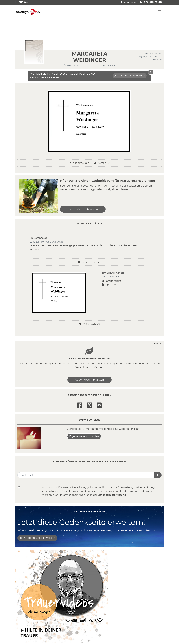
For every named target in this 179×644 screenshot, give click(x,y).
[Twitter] (89, 404)
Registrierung (151, 2)
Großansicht (111, 281)
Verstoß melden (90, 262)
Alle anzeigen (79, 163)
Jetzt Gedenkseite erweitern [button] (37, 538)
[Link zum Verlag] (42, 12)
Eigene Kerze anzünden (84, 436)
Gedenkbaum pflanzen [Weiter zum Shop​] (90, 380)
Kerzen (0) (102, 163)
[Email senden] (86, 475)
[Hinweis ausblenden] (151, 72)
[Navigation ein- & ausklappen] (160, 12)
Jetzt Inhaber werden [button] (130, 76)
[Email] (99, 404)
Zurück (22, 2)
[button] (158, 475)
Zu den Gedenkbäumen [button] (83, 209)
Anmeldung (129, 2)
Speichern (110, 285)
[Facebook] (80, 404)
